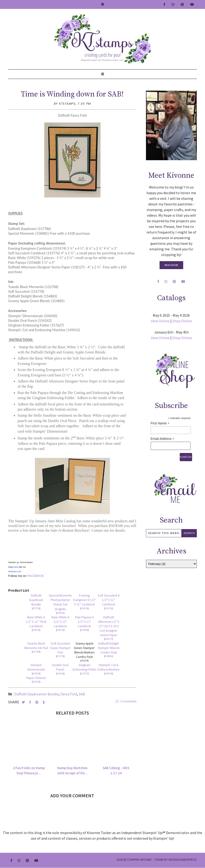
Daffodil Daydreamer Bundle (37, 694)
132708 (36, 652)
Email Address (163, 439)
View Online (160, 321)
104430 (36, 673)
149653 (108, 673)
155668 (84, 630)
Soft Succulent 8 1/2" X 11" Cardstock (109, 600)
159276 (60, 630)
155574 (84, 608)
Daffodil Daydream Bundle (36, 600)
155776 (108, 608)
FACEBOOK (35, 576)
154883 (108, 656)
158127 (108, 639)
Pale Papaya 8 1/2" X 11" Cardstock (84, 622)
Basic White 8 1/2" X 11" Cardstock (60, 622)
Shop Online (182, 321)
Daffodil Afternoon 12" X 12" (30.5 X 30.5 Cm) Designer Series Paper (109, 626)
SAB (82, 694)
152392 (36, 682)
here (16, 567)
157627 (84, 673)
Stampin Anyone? (140, 860)
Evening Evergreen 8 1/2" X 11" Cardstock (84, 600)
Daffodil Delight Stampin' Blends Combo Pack (109, 648)
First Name (160, 423)
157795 (36, 608)
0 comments (126, 701)
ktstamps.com (15, 571)
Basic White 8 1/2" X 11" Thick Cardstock (36, 622)
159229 (36, 630)
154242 (60, 673)
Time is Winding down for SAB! (72, 94)
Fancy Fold (69, 694)
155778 (60, 656)
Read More (171, 265)
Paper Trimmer (36, 678)
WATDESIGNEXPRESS (183, 860)
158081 (60, 613)
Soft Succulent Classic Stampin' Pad (60, 648)
